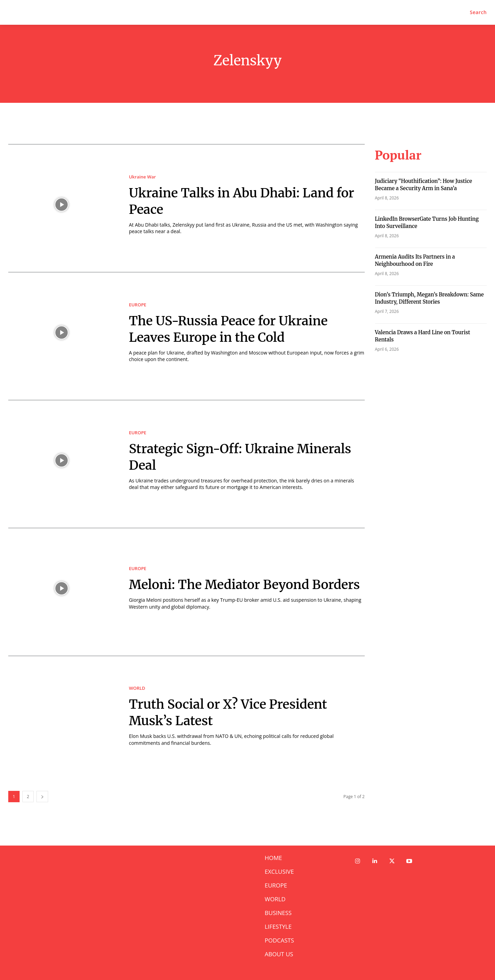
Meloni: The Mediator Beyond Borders (228, 584)
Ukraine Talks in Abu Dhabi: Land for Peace (241, 201)
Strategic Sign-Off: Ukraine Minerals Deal (219, 457)
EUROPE (138, 305)
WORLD (137, 688)
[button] (478, 12)
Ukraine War (142, 177)
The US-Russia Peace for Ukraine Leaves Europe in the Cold (238, 329)
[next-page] (42, 797)
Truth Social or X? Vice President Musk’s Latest (238, 712)
